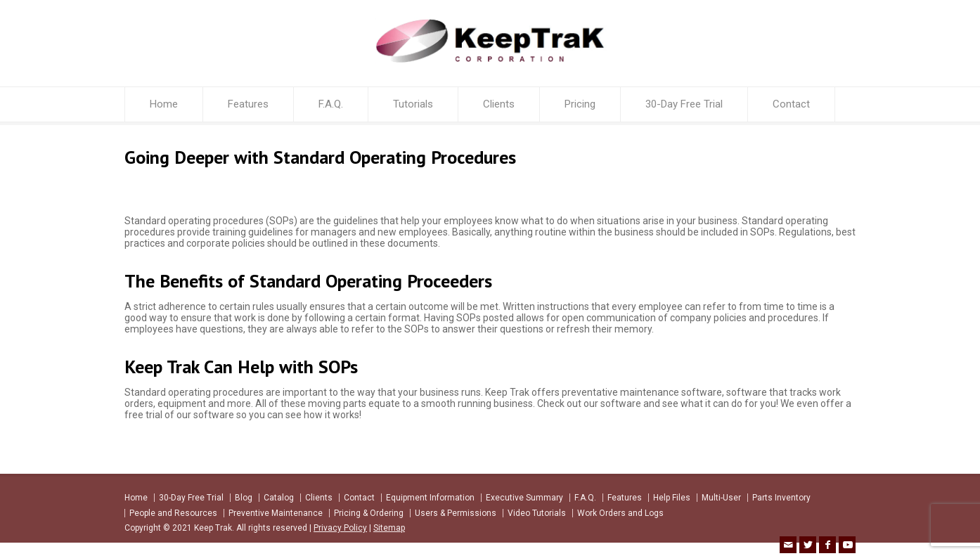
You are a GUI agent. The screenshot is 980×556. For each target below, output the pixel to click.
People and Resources (173, 513)
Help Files (672, 498)
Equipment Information (430, 498)
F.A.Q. (331, 104)
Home (164, 104)
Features (248, 104)
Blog (244, 498)
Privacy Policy (340, 528)
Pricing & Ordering (369, 513)
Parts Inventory (781, 498)
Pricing (580, 104)
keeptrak (152, 189)
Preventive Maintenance (276, 513)
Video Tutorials (537, 513)
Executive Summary (524, 498)
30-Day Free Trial (684, 104)
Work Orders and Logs (620, 513)
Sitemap (389, 528)
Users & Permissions (456, 513)
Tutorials (413, 104)
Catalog (279, 498)
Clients (499, 104)
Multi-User (721, 498)
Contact (791, 104)
